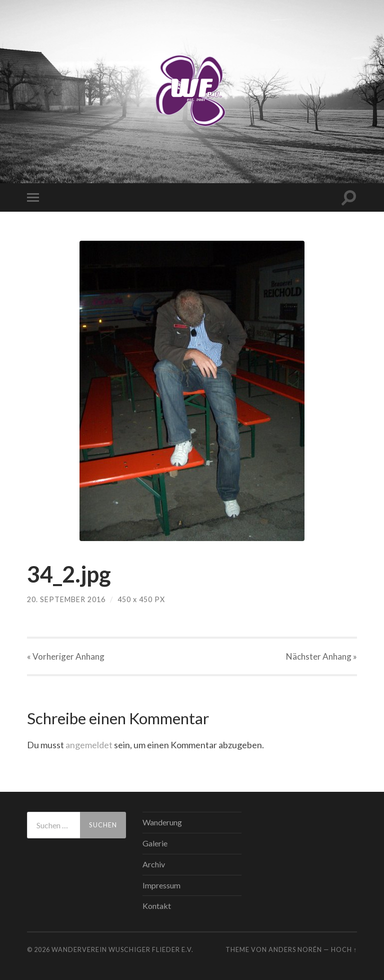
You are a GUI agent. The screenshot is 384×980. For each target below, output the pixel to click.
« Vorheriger (66, 656)
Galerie (155, 843)
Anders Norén (295, 949)
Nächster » (321, 656)
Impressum (161, 885)
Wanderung (162, 822)
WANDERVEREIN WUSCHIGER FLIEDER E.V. (122, 949)
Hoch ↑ (344, 949)
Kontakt (157, 906)
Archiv (154, 864)
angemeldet (89, 745)
